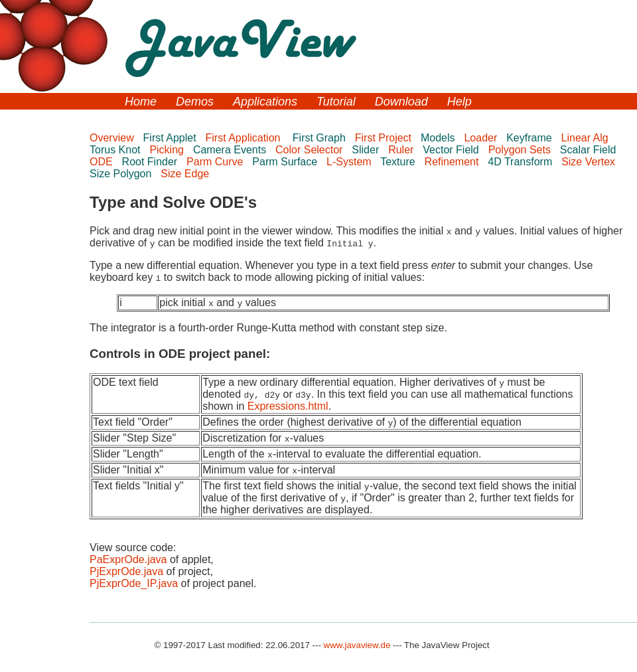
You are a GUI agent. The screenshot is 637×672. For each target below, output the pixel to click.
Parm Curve (216, 162)
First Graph (320, 138)
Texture (399, 162)
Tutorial (336, 102)
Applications (265, 102)
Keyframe (531, 138)
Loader (482, 138)
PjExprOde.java (126, 571)
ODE (103, 162)
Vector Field (452, 150)
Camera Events (231, 150)
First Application (246, 138)
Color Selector (311, 150)
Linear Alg (587, 138)
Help (460, 102)
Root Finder (151, 162)
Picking (168, 150)
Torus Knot (116, 150)
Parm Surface (286, 162)
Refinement (453, 162)
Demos (195, 102)
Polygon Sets (521, 150)
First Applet (171, 138)
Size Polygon (122, 174)
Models (439, 138)
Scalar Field (591, 150)
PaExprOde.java (128, 559)
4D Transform (521, 162)
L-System (350, 162)
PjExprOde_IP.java (134, 583)
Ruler (402, 150)
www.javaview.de (357, 645)
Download (401, 102)
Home (141, 102)
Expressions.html (288, 406)
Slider (367, 150)
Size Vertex (590, 162)
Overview (113, 138)
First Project (385, 138)
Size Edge (186, 174)
